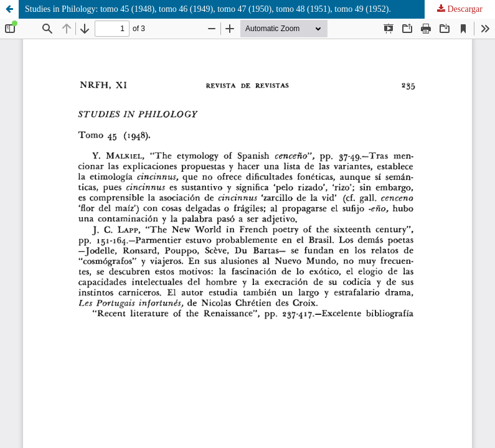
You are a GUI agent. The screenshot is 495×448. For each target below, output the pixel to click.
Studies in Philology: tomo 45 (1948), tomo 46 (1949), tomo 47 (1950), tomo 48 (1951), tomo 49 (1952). (208, 9)
